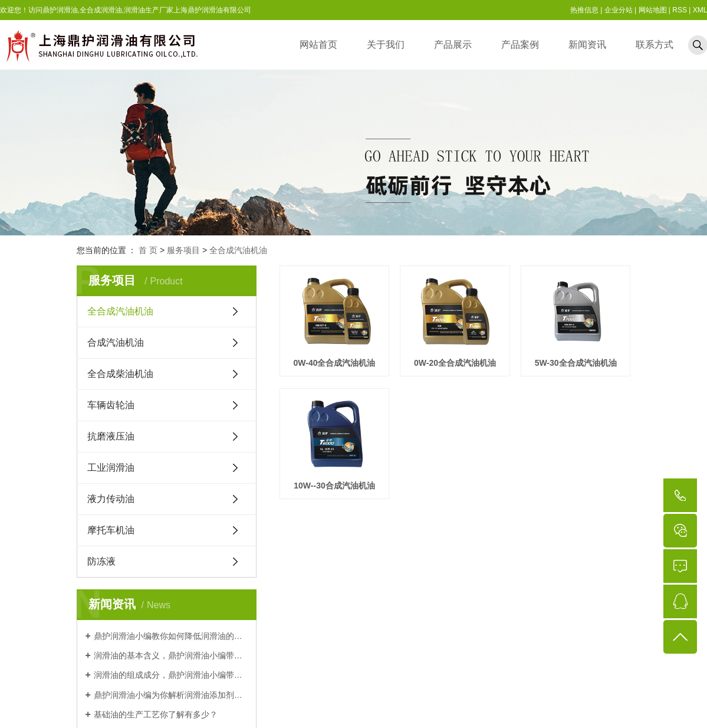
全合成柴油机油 (120, 374)
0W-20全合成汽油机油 (455, 363)
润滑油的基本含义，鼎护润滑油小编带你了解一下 (171, 655)
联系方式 (655, 45)
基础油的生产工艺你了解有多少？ (156, 714)
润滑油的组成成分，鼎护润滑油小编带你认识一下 (171, 675)
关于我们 (386, 45)
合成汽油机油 (116, 342)
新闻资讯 (587, 45)
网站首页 (318, 45)
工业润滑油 (111, 468)
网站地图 (653, 10)
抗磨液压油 (111, 436)
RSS (680, 10)
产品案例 (520, 45)
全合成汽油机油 (238, 250)
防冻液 (101, 561)
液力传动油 (111, 499)
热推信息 (584, 10)
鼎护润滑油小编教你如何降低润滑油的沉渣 (171, 636)
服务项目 (183, 250)
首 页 (148, 250)
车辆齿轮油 (111, 405)
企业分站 (619, 10)
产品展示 (453, 45)
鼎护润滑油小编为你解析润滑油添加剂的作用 (171, 695)
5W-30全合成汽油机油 (335, 486)
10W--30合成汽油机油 (455, 486)
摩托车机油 (111, 530)
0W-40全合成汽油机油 (335, 363)
